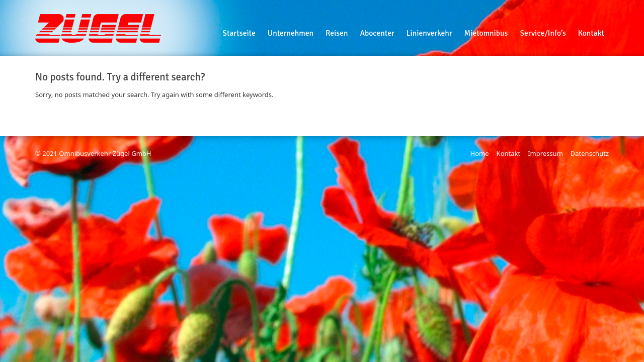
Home (480, 153)
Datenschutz (590, 153)
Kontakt (509, 153)
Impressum (545, 153)
